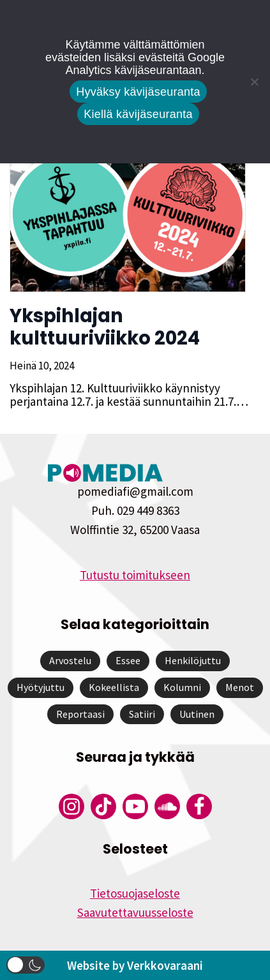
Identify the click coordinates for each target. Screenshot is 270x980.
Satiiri (142, 714)
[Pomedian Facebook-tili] (199, 806)
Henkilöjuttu (193, 660)
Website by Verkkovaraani (135, 965)
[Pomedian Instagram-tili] (71, 806)
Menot (240, 687)
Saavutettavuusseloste (135, 912)
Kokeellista (114, 687)
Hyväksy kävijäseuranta (138, 92)
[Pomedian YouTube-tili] (135, 806)
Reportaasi (80, 714)
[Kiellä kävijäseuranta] (254, 82)
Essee (128, 660)
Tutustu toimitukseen (135, 575)
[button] (26, 965)
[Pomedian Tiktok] (103, 806)
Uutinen (197, 714)
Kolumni (182, 687)
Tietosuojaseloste (135, 893)
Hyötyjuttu (41, 687)
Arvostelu (70, 660)
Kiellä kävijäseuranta (138, 114)
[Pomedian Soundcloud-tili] (167, 806)
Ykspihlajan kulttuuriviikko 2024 (105, 327)
